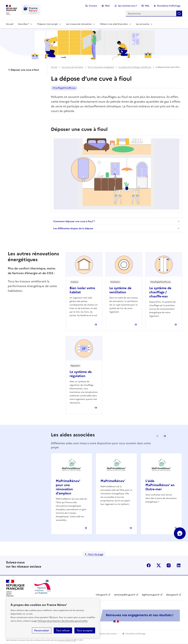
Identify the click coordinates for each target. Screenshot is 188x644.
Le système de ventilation (120, 290)
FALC (108, 6)
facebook (149, 565)
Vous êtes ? (24, 24)
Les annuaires (143, 24)
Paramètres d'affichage (169, 6)
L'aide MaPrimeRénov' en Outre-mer (160, 485)
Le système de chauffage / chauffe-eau (135, 67)
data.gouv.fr (172, 595)
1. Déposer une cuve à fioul (24, 70)
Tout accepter (85, 630)
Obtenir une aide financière (114, 24)
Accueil (10, 24)
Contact (93, 6)
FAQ (147, 6)
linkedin (179, 565)
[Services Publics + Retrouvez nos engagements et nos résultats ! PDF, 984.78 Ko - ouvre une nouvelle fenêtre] (116, 616)
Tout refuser (63, 630)
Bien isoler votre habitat (82, 290)
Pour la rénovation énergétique (101, 67)
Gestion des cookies (108, 634)
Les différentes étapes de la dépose (73, 228)
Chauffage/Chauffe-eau (64, 88)
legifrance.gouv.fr (151, 595)
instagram (169, 565)
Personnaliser (42, 630)
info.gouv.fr (102, 595)
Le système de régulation (81, 374)
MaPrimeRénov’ (113, 481)
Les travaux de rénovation (79, 24)
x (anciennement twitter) (159, 565)
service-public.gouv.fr (125, 595)
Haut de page (96, 554)
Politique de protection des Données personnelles (63, 621)
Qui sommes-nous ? (128, 6)
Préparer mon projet (48, 24)
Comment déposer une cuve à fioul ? (74, 221)
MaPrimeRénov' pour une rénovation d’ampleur (68, 487)
